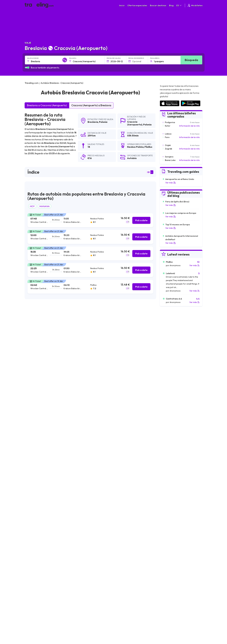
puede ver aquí (54, 406)
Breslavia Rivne (33, 541)
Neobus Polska (34, 357)
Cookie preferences (129, 583)
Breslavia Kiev (32, 516)
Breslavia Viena (77, 536)
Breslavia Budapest (79, 546)
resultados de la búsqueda (38, 321)
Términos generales (129, 577)
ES (179, 5)
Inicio (122, 5)
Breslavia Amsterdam (123, 521)
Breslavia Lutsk (120, 556)
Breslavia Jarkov (121, 546)
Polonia (103, 122)
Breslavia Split (120, 526)
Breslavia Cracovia (35, 506)
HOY (32, 206)
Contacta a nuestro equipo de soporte (50, 589)
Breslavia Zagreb (121, 516)
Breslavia (93, 122)
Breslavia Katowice (35, 511)
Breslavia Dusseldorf (123, 536)
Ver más (171, 183)
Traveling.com (72, 612)
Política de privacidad (129, 580)
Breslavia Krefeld (121, 531)
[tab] (90, 220)
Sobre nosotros (85, 580)
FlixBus (30, 364)
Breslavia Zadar (77, 531)
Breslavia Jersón (34, 556)
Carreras (166, 577)
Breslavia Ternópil (34, 546)
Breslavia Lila (32, 521)
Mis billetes (195, 5)
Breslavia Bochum (34, 531)
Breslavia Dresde (77, 511)
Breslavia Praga (77, 506)
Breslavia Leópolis (78, 516)
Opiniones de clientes (172, 580)
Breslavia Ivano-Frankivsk (38, 551)
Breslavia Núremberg (79, 526)
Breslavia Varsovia (122, 506)
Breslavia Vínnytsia (78, 556)
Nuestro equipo (84, 583)
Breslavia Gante (33, 536)
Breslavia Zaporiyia (35, 526)
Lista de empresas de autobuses (176, 583)
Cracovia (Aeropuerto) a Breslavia (91, 105)
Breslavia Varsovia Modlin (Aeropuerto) (89, 521)
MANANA (45, 206)
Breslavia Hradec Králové (125, 541)
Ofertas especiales (137, 5)
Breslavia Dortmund (79, 541)
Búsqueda (191, 60)
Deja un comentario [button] (140, 468)
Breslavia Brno (120, 551)
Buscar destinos (158, 5)
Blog (171, 5)
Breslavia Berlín (120, 511)
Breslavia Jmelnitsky (79, 551)
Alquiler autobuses (170, 586)
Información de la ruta (189, 126)
